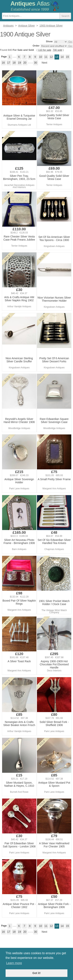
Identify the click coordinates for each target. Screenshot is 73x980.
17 (9, 63)
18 (14, 63)
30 (36, 63)
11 (46, 57)
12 (51, 57)
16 (3, 63)
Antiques (30, 3)
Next (44, 63)
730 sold (57, 50)
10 (41, 57)
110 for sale (45, 50)
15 (68, 57)
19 (19, 63)
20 (25, 63)
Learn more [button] (14, 963)
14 (62, 57)
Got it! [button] (36, 973)
